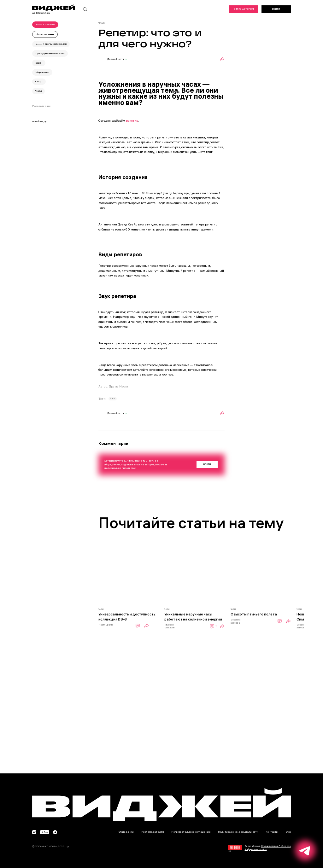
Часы (113, 399)
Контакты (272, 832)
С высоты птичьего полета (254, 614)
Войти (276, 9)
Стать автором (244, 9)
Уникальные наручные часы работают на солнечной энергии (193, 617)
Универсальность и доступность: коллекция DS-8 (127, 617)
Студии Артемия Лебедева (276, 846)
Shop (288, 832)
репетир (132, 121)
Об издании (126, 832)
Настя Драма (106, 625)
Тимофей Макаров (170, 626)
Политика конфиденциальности (238, 832)
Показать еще (41, 106)
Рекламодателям (153, 832)
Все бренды (51, 121)
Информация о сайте (256, 849)
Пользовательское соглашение (191, 832)
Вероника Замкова (236, 621)
